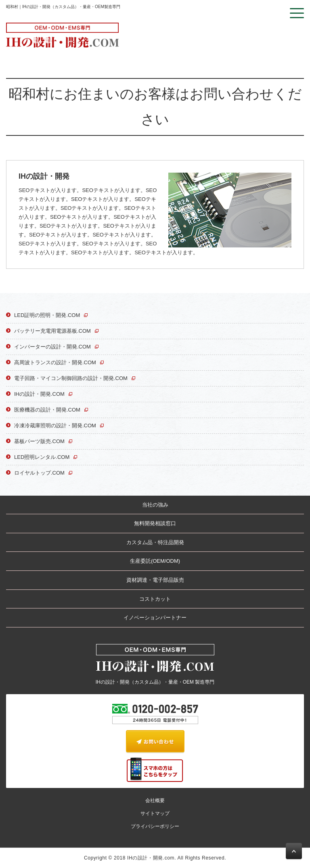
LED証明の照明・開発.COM (47, 315)
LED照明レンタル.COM (42, 457)
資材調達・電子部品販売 (155, 580)
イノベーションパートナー (155, 618)
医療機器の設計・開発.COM (47, 410)
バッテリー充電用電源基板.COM (52, 331)
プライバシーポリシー (155, 826)
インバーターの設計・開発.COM (52, 347)
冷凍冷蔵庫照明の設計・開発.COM (55, 426)
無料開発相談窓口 (155, 523)
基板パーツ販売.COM (39, 441)
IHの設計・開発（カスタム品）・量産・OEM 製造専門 (155, 664)
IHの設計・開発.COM (39, 394)
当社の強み (155, 505)
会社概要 (155, 800)
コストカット (155, 599)
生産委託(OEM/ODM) (155, 561)
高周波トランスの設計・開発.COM (55, 362)
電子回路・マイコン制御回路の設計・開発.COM (71, 378)
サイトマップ (155, 813)
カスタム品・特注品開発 (155, 542)
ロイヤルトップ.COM (39, 473)
